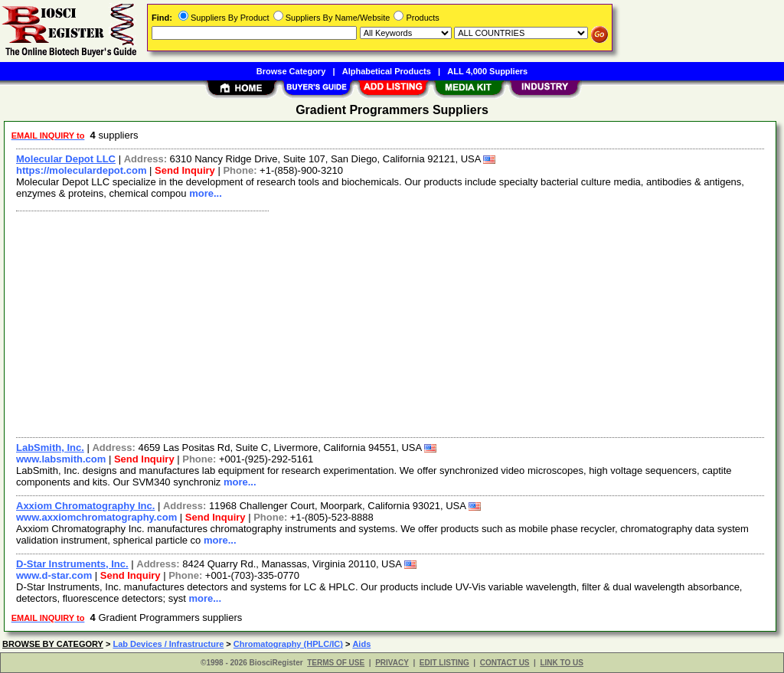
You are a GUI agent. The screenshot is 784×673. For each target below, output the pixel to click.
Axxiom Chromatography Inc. (85, 506)
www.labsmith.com (61, 459)
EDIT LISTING (444, 663)
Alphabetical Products (387, 71)
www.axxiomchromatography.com (96, 517)
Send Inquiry (185, 170)
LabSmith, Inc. (50, 448)
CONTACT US (505, 663)
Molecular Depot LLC (66, 159)
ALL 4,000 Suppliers (487, 71)
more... (206, 193)
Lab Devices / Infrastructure (168, 644)
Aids (361, 644)
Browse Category (291, 71)
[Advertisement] (391, 322)
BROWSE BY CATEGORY (53, 644)
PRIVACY (392, 663)
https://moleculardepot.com (81, 170)
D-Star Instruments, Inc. (72, 564)
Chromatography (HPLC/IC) (288, 644)
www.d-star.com (54, 575)
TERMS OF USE (336, 663)
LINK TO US (561, 663)
